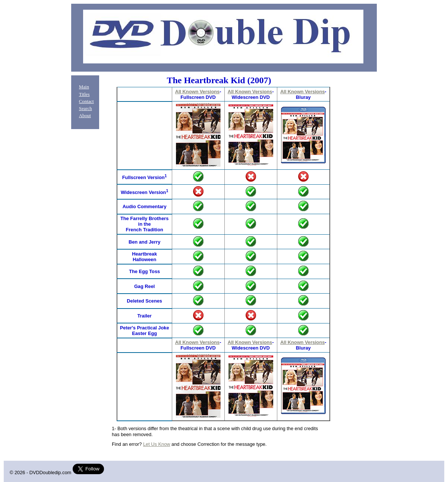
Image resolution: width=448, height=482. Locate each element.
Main (84, 87)
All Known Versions (197, 92)
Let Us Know (157, 444)
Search (86, 109)
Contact (86, 101)
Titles (84, 94)
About (85, 116)
